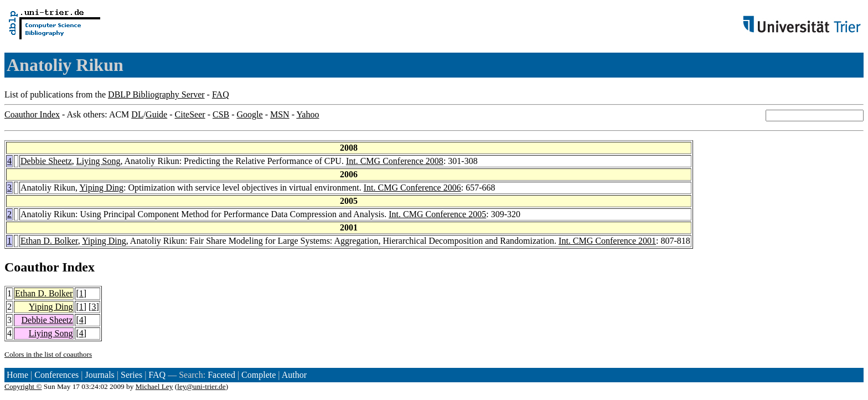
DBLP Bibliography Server (156, 94)
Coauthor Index (32, 114)
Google (250, 114)
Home (17, 375)
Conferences (56, 375)
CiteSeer (190, 114)
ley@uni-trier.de (201, 386)
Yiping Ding (102, 188)
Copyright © (23, 386)
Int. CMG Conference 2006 (412, 188)
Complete (259, 375)
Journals (99, 375)
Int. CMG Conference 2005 (437, 214)
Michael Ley (154, 386)
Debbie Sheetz (46, 161)
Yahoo (308, 114)
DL (137, 114)
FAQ (221, 94)
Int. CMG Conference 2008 (395, 161)
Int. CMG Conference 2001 (607, 241)
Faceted (221, 375)
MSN (280, 114)
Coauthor (32, 267)
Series (131, 375)
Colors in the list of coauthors (48, 354)
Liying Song (99, 161)
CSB (221, 114)
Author (294, 375)
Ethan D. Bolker (49, 241)
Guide (156, 114)
